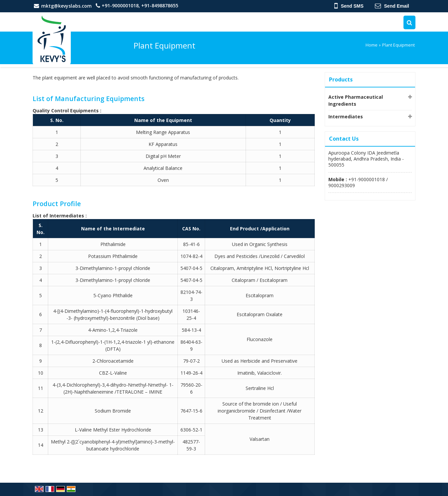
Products (341, 79)
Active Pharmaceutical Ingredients (356, 100)
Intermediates (346, 117)
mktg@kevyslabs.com (66, 6)
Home (372, 45)
